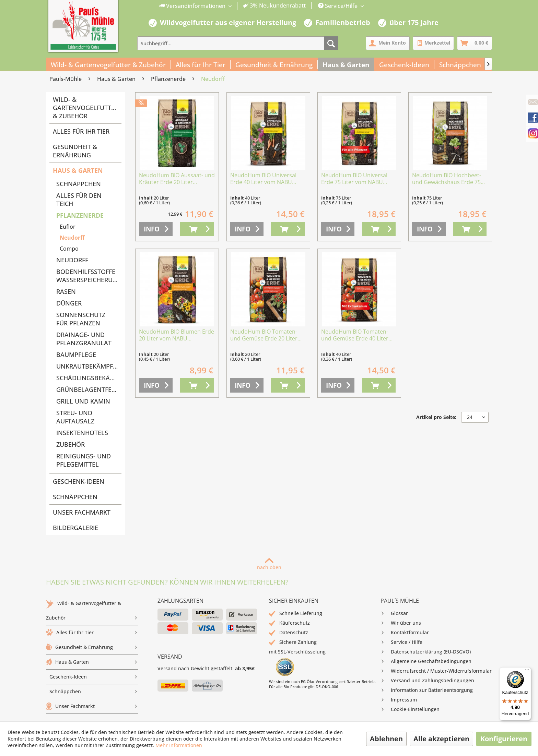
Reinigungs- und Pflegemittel (84, 460)
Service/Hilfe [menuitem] (338, 6)
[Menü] (527, 671)
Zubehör (71, 444)
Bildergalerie (75, 528)
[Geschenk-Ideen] (404, 65)
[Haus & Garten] (346, 65)
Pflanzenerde (80, 215)
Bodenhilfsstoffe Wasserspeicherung (89, 276)
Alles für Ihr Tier (81, 131)
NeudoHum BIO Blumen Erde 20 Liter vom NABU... (177, 335)
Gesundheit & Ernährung (75, 151)
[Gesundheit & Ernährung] (274, 65)
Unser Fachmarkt (82, 512)
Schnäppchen (79, 184)
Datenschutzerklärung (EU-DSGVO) (426, 652)
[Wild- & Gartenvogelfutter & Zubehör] (108, 65)
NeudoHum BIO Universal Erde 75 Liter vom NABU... (354, 179)
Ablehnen (386, 739)
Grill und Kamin (83, 401)
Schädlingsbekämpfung (89, 378)
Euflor (68, 227)
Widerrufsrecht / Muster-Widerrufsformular (436, 671)
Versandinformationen (193, 6)
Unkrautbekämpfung (89, 366)
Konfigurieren (504, 739)
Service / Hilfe (401, 642)
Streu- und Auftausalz (75, 417)
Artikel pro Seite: (436, 417)
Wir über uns (401, 623)
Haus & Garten (78, 170)
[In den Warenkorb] (197, 229)
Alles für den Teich (79, 200)
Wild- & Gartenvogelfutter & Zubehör (86, 108)
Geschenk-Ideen (79, 481)
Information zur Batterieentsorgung (427, 690)
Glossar (394, 613)
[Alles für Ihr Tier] (201, 65)
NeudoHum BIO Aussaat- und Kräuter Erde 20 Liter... (177, 179)
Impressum (399, 700)
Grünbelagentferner (89, 389)
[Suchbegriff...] (238, 43)
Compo (69, 249)
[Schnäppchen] (460, 65)
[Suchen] (331, 43)
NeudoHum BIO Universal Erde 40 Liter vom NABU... (263, 179)
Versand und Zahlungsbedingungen (427, 681)
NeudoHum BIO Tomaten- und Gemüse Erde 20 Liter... (266, 335)
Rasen (66, 291)
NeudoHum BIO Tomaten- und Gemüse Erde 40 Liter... (357, 335)
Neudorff (72, 238)
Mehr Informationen (179, 745)
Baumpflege (76, 355)
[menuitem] (233, 6)
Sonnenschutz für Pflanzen (81, 319)
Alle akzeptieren (441, 739)
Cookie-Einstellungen (410, 709)
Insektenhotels (82, 433)
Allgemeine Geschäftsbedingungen (426, 661)
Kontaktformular (405, 633)
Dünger (69, 303)
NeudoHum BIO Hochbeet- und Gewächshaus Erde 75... (448, 179)
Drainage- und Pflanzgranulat (84, 339)
